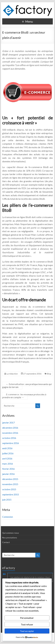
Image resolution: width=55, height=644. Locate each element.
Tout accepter (27, 631)
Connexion (8, 517)
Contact (6, 542)
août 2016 (7, 448)
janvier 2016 (8, 474)
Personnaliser (27, 618)
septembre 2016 (11, 443)
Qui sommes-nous (11, 533)
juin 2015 (7, 500)
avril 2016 (7, 458)
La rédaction (12, 374)
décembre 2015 (10, 479)
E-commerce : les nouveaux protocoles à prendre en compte (24, 396)
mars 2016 (8, 464)
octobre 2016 (9, 438)
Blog (49, 374)
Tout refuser (27, 624)
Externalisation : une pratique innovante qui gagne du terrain (27, 386)
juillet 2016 (8, 453)
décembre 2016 (10, 428)
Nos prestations (10, 538)
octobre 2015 (9, 489)
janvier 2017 (8, 423)
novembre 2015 (10, 484)
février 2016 (8, 469)
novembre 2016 (10, 433)
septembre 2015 (11, 494)
